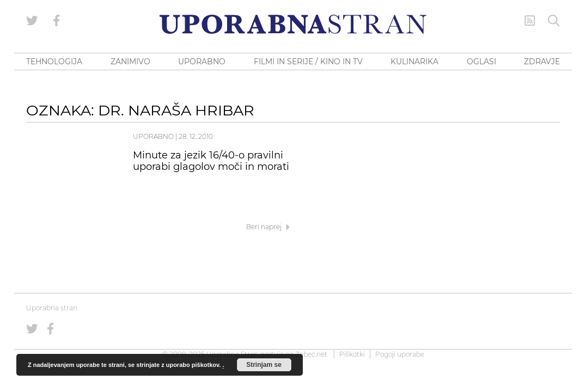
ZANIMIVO (130, 62)
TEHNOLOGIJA (54, 62)
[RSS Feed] (530, 21)
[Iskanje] (554, 21)
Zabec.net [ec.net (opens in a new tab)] (311, 354)
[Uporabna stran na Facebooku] (57, 21)
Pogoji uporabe (400, 354)
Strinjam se (264, 365)
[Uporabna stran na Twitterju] (32, 21)
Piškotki (352, 354)
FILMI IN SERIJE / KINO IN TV (308, 62)
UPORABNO (202, 62)
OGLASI (481, 62)
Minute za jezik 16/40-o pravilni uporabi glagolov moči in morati (211, 161)
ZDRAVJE (542, 62)
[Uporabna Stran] (293, 24)
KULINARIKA (414, 62)
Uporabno (153, 136)
